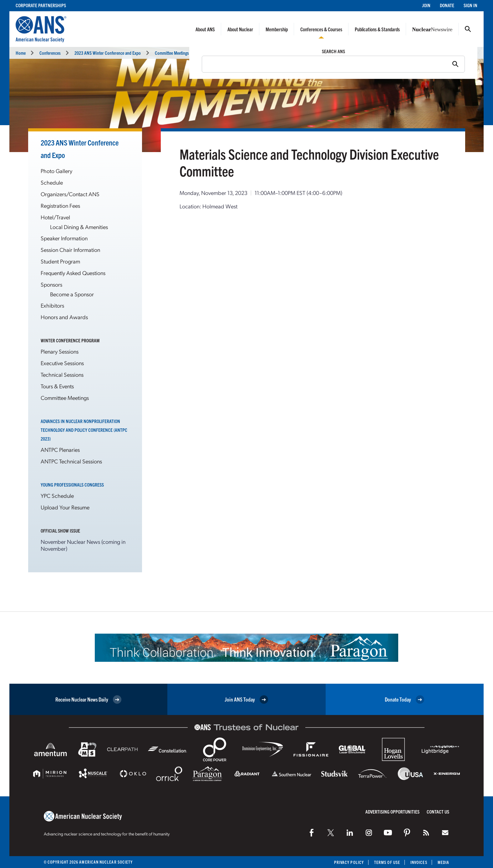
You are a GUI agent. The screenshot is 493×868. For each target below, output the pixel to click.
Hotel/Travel (55, 217)
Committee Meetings (65, 398)
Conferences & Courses (321, 29)
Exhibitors (52, 305)
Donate (447, 5)
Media (443, 862)
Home (21, 53)
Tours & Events (57, 386)
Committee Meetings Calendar (180, 53)
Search (468, 29)
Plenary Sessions (60, 351)
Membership (277, 29)
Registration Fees (60, 205)
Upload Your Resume (65, 507)
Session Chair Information (70, 250)
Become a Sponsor (72, 294)
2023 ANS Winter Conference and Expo (108, 53)
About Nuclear (240, 29)
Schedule (52, 182)
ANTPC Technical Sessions (71, 461)
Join (426, 5)
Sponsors (51, 284)
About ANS (205, 29)
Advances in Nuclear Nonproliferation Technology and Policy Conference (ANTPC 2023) (84, 430)
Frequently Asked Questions (73, 273)
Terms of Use (387, 862)
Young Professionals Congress (72, 485)
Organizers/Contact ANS (70, 194)
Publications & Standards (377, 29)
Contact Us (438, 812)
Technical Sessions (62, 374)
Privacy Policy (349, 862)
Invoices (419, 862)
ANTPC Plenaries (60, 449)
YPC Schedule (57, 495)
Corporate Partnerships (41, 5)
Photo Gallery (56, 171)
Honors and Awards (64, 317)
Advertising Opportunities (392, 812)
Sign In (470, 5)
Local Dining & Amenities (79, 227)
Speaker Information (64, 238)
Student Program (60, 261)
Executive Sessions (62, 363)
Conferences (50, 53)
